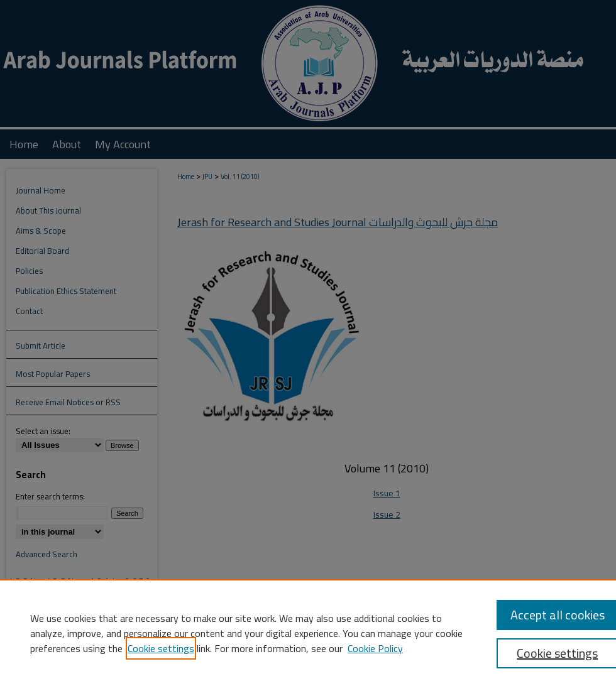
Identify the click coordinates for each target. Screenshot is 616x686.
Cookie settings (161, 648)
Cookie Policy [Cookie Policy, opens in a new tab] (375, 648)
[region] (308, 633)
